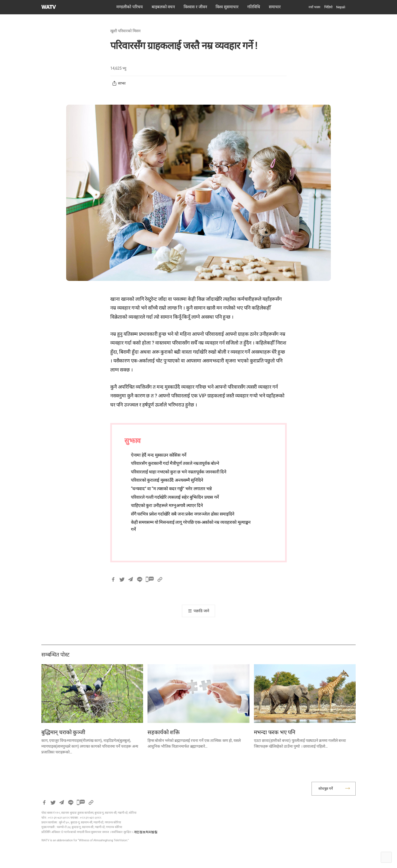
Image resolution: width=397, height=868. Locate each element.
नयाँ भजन (314, 7)
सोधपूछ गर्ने (326, 789)
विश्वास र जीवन (195, 7)
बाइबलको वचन (163, 7)
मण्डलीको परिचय (130, 7)
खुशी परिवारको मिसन (125, 31)
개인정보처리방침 (146, 832)
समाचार (275, 7)
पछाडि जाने (201, 611)
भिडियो (328, 7)
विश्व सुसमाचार (227, 7)
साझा (119, 83)
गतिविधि (254, 7)
